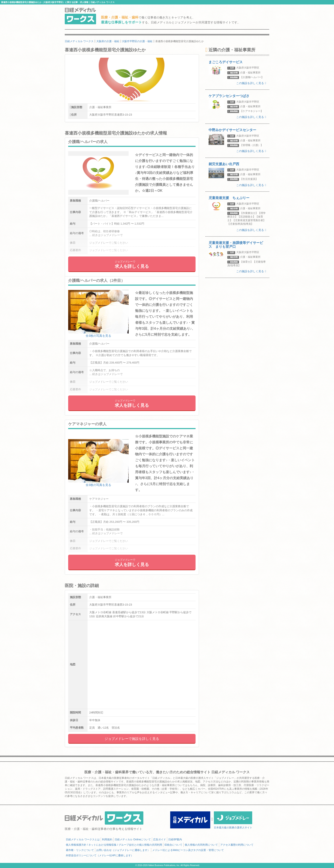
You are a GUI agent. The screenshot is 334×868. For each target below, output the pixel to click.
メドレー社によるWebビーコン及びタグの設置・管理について (188, 850)
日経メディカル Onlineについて (133, 839)
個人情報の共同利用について (201, 845)
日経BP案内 (175, 839)
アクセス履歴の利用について (237, 845)
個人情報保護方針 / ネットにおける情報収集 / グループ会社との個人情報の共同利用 (114, 845)
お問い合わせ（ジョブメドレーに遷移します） (123, 850)
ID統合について (173, 845)
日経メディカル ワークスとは (83, 839)
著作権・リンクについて (80, 850)
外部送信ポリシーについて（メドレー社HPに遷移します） (100, 855)
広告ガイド (160, 839)
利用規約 (107, 839)
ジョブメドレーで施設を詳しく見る (132, 739)
